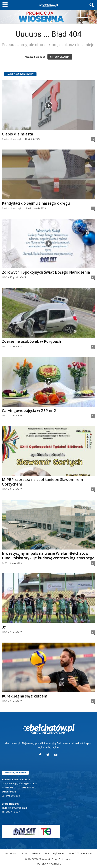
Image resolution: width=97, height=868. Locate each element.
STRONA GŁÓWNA (60, 57)
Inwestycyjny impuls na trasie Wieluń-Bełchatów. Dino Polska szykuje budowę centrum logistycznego (48, 556)
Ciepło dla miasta (17, 134)
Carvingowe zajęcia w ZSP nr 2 (29, 411)
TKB (47, 853)
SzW (4, 563)
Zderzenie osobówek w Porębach (31, 341)
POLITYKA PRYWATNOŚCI (49, 864)
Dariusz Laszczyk (12, 139)
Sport (24, 853)
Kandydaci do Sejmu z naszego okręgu (36, 203)
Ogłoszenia (59, 853)
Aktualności (11, 853)
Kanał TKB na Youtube (80, 853)
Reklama (36, 853)
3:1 (4, 627)
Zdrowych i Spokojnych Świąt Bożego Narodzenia (46, 272)
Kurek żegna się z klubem (25, 696)
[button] (91, 5)
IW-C (4, 277)
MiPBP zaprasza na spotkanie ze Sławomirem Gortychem (42, 482)
